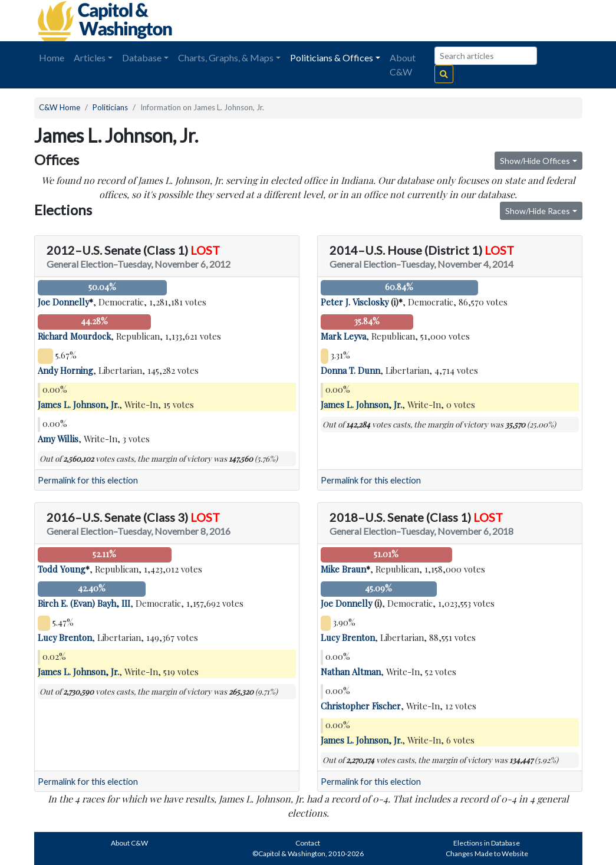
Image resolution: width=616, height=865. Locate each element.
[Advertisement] (450, 21)
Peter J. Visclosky (355, 302)
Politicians (110, 107)
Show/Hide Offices (535, 161)
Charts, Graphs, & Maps (226, 57)
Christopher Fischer (361, 706)
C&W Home (60, 107)
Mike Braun (343, 569)
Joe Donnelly (63, 302)
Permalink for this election (88, 480)
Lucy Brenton (65, 637)
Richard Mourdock (74, 336)
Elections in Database (487, 843)
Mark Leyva (343, 336)
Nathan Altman (351, 672)
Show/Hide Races (538, 211)
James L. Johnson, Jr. (78, 404)
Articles (90, 57)
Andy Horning (65, 370)
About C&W (403, 65)
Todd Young (62, 569)
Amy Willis (58, 439)
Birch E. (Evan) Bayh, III (84, 603)
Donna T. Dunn (350, 370)
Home (52, 57)
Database (142, 57)
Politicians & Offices (332, 57)
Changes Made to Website (487, 854)
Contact (308, 843)
